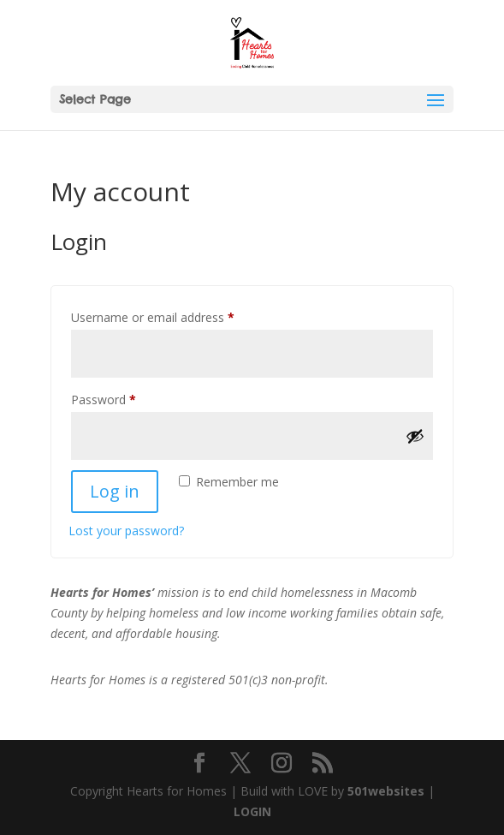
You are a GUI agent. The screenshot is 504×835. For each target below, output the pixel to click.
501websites (386, 791)
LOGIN (252, 811)
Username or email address (177, 316)
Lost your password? (126, 531)
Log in (115, 491)
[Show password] (415, 436)
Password (127, 398)
